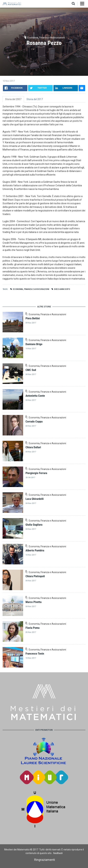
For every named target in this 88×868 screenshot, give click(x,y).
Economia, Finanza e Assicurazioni (31, 289)
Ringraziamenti (45, 860)
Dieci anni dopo (62, 289)
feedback (58, 853)
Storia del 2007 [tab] (13, 99)
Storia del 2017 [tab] (35, 99)
